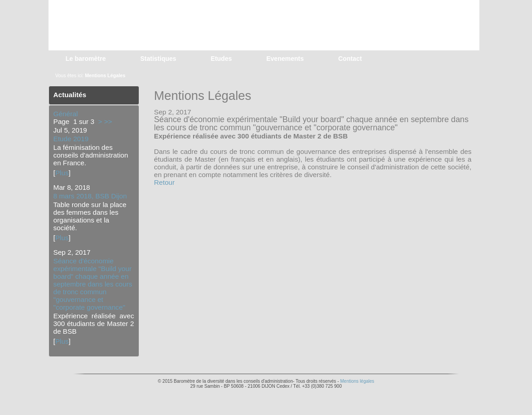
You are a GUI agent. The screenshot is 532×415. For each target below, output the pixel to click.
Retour (165, 182)
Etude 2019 (71, 139)
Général (66, 114)
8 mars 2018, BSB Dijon (90, 196)
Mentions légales (357, 381)
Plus (62, 173)
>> (108, 121)
